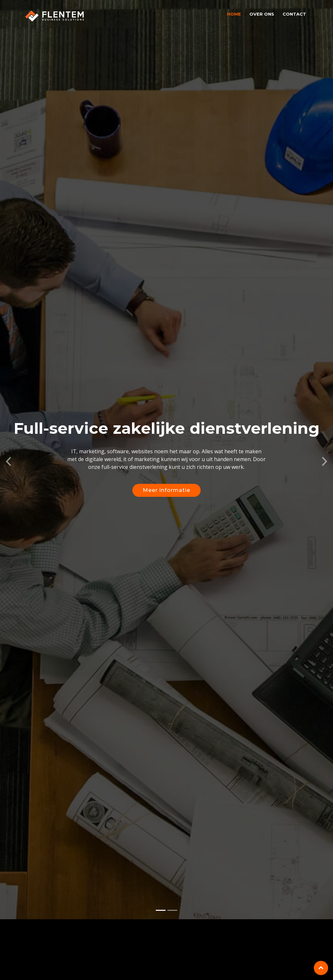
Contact (294, 14)
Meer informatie (166, 492)
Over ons (262, 14)
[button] (8, 462)
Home (234, 14)
